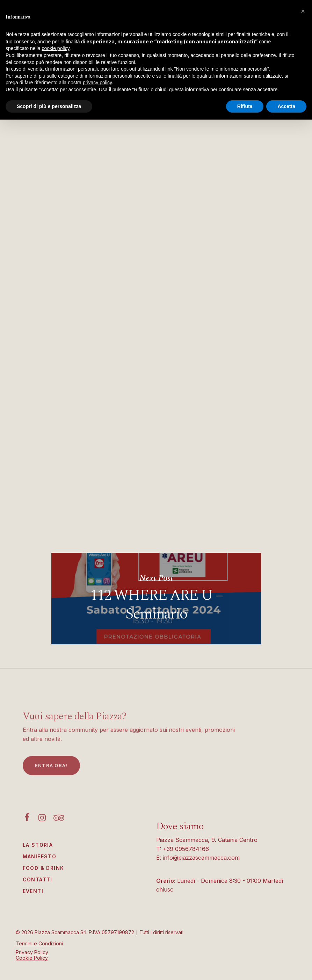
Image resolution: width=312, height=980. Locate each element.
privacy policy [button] (97, 83)
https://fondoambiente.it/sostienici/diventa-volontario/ (127, 525)
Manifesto (40, 856)
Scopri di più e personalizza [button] (49, 106)
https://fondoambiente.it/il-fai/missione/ (108, 515)
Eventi (33, 891)
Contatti (38, 879)
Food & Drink (43, 868)
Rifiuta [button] (245, 106)
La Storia (38, 845)
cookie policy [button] (56, 48)
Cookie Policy (32, 958)
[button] (303, 11)
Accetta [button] (286, 106)
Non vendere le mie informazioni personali (221, 69)
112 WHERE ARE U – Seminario (156, 599)
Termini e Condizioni (39, 943)
